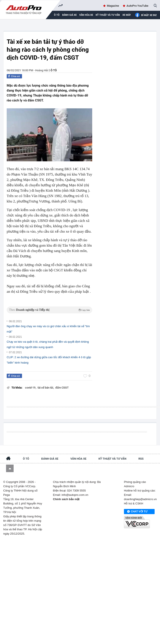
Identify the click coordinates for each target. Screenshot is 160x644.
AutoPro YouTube (137, 6)
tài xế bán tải (46, 388)
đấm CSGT (62, 388)
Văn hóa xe (86, 15)
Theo (49, 310)
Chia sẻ (15, 76)
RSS (141, 459)
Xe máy (127, 15)
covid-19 (31, 388)
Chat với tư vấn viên (137, 512)
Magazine (113, 6)
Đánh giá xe (69, 15)
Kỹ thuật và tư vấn (108, 15)
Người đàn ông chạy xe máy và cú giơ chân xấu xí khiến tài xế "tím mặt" (48, 329)
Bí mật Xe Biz (146, 15)
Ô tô (54, 70)
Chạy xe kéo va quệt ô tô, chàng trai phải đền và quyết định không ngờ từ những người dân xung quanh (48, 344)
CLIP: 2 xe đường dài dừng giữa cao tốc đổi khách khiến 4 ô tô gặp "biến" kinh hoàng (49, 360)
